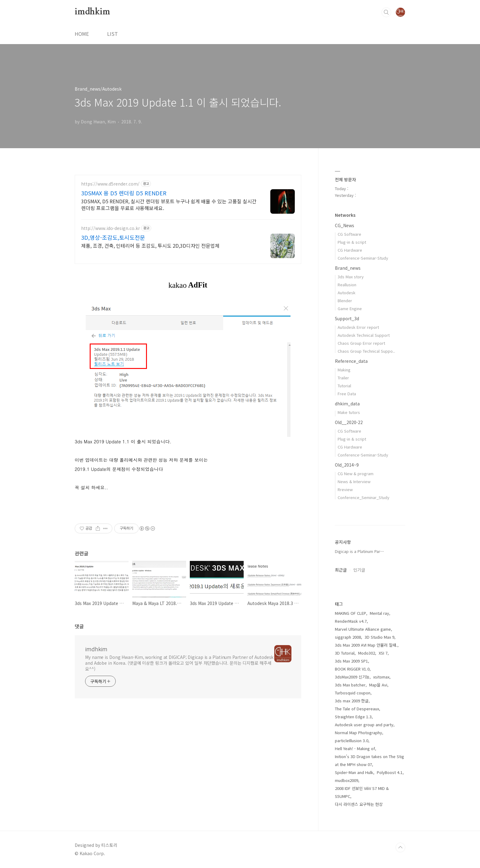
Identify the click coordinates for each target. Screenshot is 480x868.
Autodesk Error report (358, 327)
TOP (400, 847)
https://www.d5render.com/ (110, 184)
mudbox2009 (347, 780)
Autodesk (347, 293)
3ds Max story (351, 277)
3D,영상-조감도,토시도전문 (113, 237)
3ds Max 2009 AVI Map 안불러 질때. (366, 645)
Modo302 (367, 653)
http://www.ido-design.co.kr (111, 228)
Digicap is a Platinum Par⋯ (360, 551)
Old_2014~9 (347, 465)
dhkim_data (347, 404)
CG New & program (356, 473)
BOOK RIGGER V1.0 (352, 669)
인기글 (359, 570)
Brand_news (348, 268)
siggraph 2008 (348, 637)
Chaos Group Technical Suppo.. (366, 351)
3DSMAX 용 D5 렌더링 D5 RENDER (124, 193)
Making (344, 370)
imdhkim (92, 12)
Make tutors (349, 412)
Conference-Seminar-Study (363, 258)
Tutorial (344, 386)
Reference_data (351, 361)
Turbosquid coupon (353, 693)
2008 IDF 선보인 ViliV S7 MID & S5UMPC (362, 792)
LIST (112, 34)
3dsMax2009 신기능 (352, 677)
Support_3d (347, 318)
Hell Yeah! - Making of (355, 748)
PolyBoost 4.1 (390, 772)
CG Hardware (350, 250)
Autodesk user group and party (364, 725)
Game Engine (350, 308)
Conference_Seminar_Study (364, 497)
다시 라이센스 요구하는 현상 (359, 804)
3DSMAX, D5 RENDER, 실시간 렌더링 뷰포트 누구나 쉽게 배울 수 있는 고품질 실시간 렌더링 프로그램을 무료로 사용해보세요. (169, 204)
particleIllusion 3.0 (352, 740)
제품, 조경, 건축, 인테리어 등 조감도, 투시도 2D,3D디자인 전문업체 (150, 245)
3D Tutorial (345, 653)
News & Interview (354, 481)
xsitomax (381, 677)
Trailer (343, 378)
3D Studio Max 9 (379, 637)
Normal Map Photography (358, 733)
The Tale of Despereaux (357, 709)
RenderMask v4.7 (351, 621)
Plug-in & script (352, 242)
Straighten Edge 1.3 (353, 717)
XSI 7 (383, 653)
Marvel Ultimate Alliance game (363, 629)
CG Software (349, 234)
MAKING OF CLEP (351, 613)
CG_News (345, 225)
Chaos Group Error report (361, 343)
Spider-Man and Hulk (354, 772)
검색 (386, 12)
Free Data (347, 394)
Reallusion (347, 285)
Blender (345, 301)
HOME (82, 34)
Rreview (345, 489)
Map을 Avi (378, 685)
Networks (345, 215)
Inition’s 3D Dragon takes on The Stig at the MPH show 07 (369, 760)
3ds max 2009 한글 (352, 701)
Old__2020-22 (349, 422)
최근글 (341, 570)
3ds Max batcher (350, 685)
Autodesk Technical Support (364, 335)
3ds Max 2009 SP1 (351, 661)
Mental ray (379, 613)
